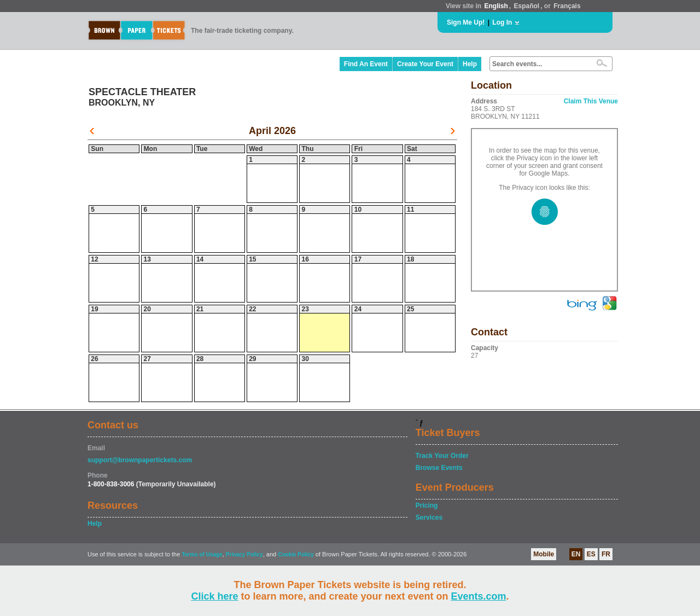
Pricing (427, 505)
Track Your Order (442, 456)
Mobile (544, 554)
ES (591, 554)
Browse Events (439, 468)
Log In (502, 22)
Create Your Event (425, 64)
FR (606, 554)
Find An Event (366, 64)
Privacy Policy (244, 554)
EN (576, 554)
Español (527, 6)
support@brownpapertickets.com (140, 460)
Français (567, 6)
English (496, 6)
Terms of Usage (202, 554)
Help (470, 64)
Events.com (479, 596)
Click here (214, 596)
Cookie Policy (296, 554)
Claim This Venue (591, 101)
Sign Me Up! (466, 22)
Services (429, 518)
